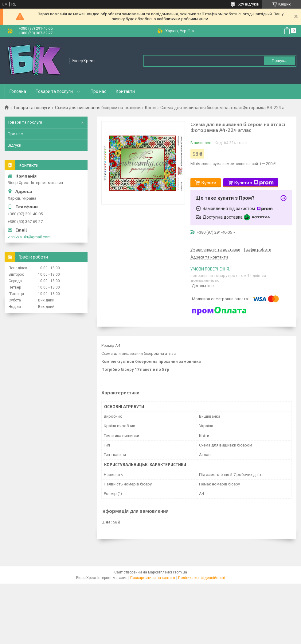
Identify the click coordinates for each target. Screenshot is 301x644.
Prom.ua (180, 572)
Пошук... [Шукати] (279, 61)
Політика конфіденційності (202, 578)
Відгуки (14, 145)
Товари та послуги (54, 91)
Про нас (98, 91)
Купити (209, 183)
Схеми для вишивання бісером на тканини (98, 108)
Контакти (125, 91)
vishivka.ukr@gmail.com (29, 237)
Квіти (150, 108)
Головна (18, 91)
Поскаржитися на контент (153, 578)
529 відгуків (248, 4)
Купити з (254, 183)
